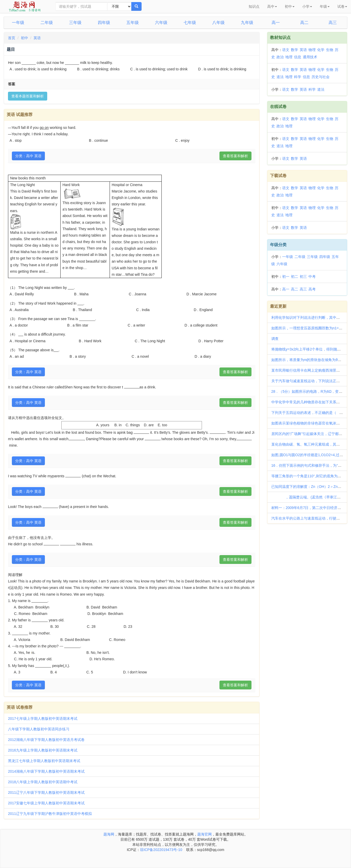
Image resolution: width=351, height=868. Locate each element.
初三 (303, 277)
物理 (312, 50)
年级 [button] (325, 6)
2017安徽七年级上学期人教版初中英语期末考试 (46, 803)
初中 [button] (290, 6)
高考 (312, 289)
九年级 (247, 23)
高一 (276, 23)
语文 (286, 50)
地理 (289, 57)
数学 (295, 50)
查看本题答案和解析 (28, 96)
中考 (312, 277)
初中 (25, 38)
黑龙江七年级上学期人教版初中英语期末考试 (44, 761)
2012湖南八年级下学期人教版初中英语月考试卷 (46, 740)
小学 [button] (307, 6)
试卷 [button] (342, 6)
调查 (275, 339)
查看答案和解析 (235, 156)
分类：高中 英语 (28, 156)
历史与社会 (321, 77)
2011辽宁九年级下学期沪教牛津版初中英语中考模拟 (50, 814)
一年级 (18, 23)
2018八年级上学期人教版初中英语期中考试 (43, 782)
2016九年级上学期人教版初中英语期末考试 (43, 750)
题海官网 (205, 834)
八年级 (218, 23)
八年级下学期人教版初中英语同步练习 (39, 729)
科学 (298, 77)
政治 (280, 57)
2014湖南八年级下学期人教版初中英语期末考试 (46, 771)
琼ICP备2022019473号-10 (161, 850)
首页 (12, 38)
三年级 (75, 23)
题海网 (109, 834)
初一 (286, 277)
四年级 (104, 23)
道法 (280, 77)
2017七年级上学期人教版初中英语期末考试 (43, 719)
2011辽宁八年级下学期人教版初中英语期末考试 (46, 792)
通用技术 (310, 57)
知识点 (254, 6)
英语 (37, 38)
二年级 (47, 23)
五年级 (133, 23)
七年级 (190, 23)
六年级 (161, 23)
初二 (295, 277)
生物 (330, 50)
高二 (304, 23)
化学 (321, 50)
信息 (298, 57)
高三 (333, 23)
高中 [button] (272, 6)
